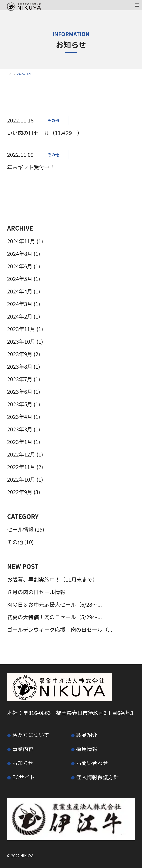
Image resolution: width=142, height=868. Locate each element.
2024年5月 (20, 279)
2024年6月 (20, 266)
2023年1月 (20, 442)
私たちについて (31, 735)
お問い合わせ (92, 763)
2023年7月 (20, 379)
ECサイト (23, 777)
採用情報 (87, 749)
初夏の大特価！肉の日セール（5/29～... (54, 617)
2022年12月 (21, 454)
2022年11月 (21, 467)
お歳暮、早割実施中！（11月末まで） (52, 579)
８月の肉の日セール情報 (36, 592)
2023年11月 (21, 329)
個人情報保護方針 (97, 777)
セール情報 (20, 529)
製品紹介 (87, 735)
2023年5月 (20, 404)
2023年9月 (20, 354)
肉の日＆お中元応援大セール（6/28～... (54, 604)
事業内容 (23, 749)
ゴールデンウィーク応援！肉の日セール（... (60, 629)
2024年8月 (20, 254)
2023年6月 (20, 391)
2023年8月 (20, 366)
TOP (10, 74)
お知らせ (23, 763)
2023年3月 (20, 429)
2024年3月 (20, 304)
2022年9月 (20, 492)
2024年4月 (20, 291)
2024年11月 (21, 241)
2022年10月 (21, 479)
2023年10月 (21, 341)
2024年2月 (20, 316)
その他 (15, 542)
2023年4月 (20, 417)
